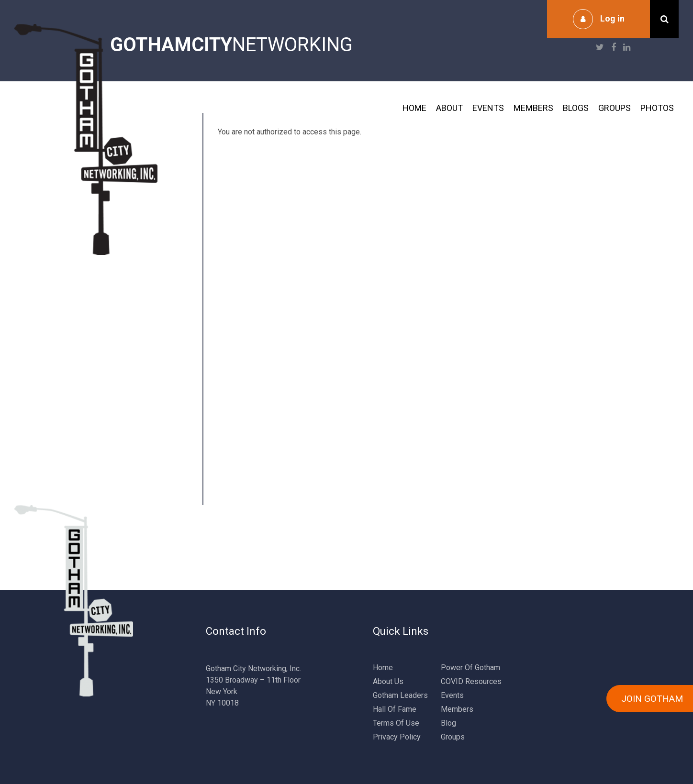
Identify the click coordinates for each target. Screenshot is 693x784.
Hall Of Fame (395, 709)
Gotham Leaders (400, 695)
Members (533, 108)
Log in (612, 18)
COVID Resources (471, 681)
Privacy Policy (397, 737)
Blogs (576, 108)
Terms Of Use (396, 723)
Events (488, 108)
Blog (448, 723)
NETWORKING (231, 45)
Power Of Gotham (470, 668)
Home (414, 108)
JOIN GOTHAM (652, 699)
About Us (388, 681)
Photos (657, 108)
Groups (615, 108)
